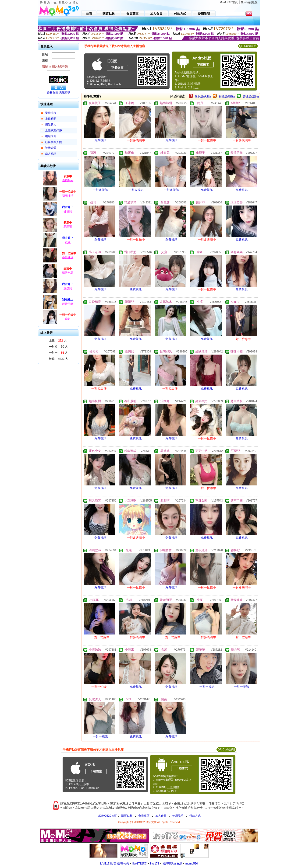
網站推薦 (51, 136)
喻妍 (68, 319)
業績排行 (51, 113)
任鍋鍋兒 (68, 180)
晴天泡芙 (68, 273)
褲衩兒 (68, 212)
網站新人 (51, 125)
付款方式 (195, 816)
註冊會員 (52, 93)
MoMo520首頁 (229, 2)
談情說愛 (51, 148)
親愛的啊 (68, 304)
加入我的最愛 (249, 2)
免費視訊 (100, 140)
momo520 (192, 864)
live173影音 (140, 864)
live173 (155, 864)
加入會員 (161, 816)
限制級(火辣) (203, 97)
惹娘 (68, 242)
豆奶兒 (68, 289)
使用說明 (178, 816)
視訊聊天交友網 (172, 864)
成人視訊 (51, 154)
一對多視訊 (101, 190)
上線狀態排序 (53, 130)
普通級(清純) (251, 97)
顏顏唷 (68, 227)
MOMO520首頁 (107, 816)
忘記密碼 (65, 93)
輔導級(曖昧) (227, 97)
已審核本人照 (53, 142)
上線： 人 (58, 341)
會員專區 (144, 816)
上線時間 (51, 119)
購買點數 (126, 816)
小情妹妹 (68, 257)
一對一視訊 (207, 687)
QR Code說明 (248, 46)
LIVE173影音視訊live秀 (115, 864)
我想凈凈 (68, 196)
